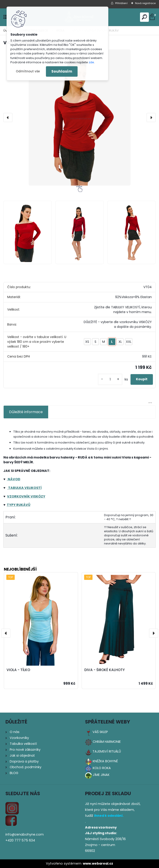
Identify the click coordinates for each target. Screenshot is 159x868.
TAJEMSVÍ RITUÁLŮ (107, 751)
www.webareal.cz (98, 863)
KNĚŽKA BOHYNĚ (105, 761)
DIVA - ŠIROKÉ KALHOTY (104, 670)
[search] (144, 17)
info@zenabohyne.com (25, 834)
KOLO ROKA (102, 768)
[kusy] (110, 379)
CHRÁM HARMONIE (107, 742)
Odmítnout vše (28, 71)
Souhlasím (62, 71)
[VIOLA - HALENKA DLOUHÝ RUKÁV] (79, 118)
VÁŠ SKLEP (100, 732)
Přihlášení (121, 3)
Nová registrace (145, 3)
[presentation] (8, 118)
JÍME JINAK (101, 775)
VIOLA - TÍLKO (18, 670)
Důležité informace (26, 412)
